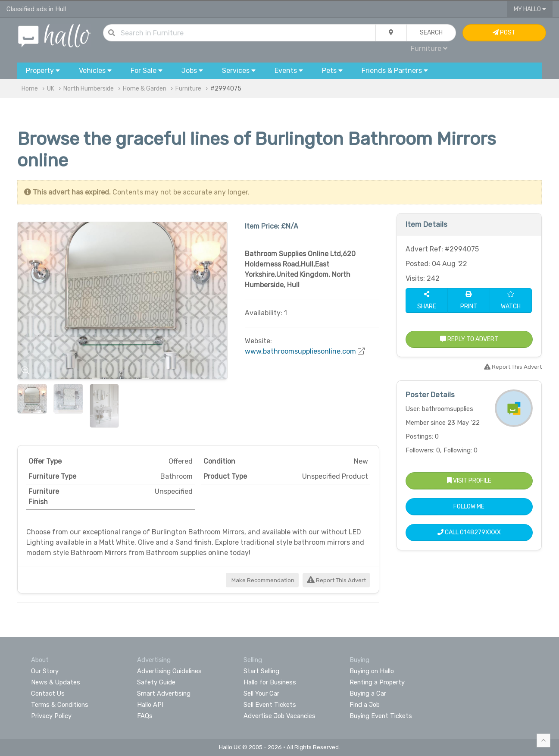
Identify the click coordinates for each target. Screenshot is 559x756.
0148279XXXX (480, 532)
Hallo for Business (270, 682)
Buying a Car (368, 693)
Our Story (45, 671)
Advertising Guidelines (169, 671)
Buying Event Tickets (381, 716)
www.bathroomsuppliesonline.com (300, 351)
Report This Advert (336, 580)
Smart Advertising (164, 693)
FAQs (145, 716)
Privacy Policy (51, 716)
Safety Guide (156, 682)
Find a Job (365, 705)
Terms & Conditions (60, 705)
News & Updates (56, 682)
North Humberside (89, 89)
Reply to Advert (469, 339)
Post (504, 33)
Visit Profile (469, 481)
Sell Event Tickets (270, 705)
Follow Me (469, 507)
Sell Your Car (261, 693)
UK (51, 89)
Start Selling (261, 671)
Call (469, 532)
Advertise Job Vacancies (279, 716)
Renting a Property (377, 682)
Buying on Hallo (372, 671)
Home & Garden (145, 89)
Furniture (429, 49)
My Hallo (530, 9)
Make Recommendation (262, 580)
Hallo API (150, 705)
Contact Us (48, 693)
